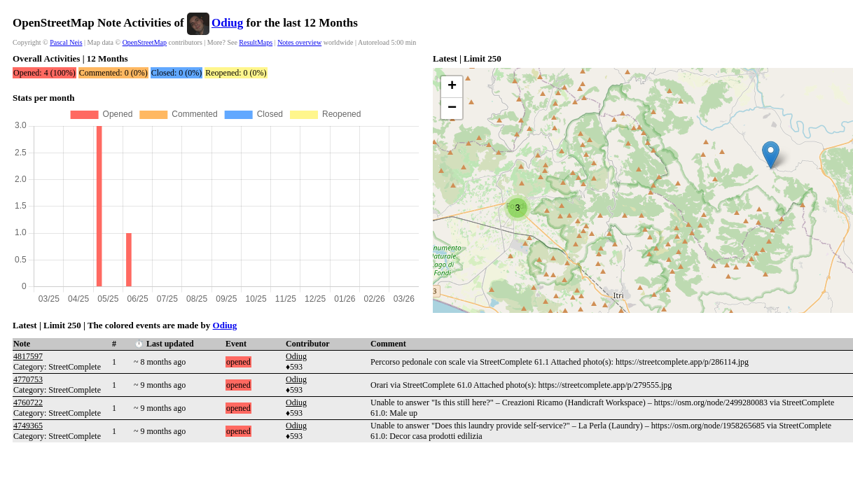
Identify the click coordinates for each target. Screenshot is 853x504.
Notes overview (299, 42)
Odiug (227, 23)
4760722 (28, 402)
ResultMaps (256, 42)
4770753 (28, 379)
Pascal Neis (66, 42)
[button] (771, 155)
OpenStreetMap (145, 42)
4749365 (28, 426)
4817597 (28, 356)
